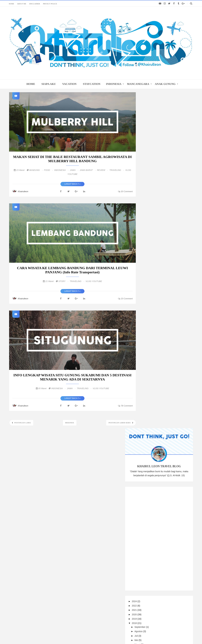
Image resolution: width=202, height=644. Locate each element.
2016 (149, 347)
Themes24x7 (152, 635)
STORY (64, 281)
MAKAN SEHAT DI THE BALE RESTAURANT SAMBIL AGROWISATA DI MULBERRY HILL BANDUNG (72, 159)
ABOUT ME (22, 4)
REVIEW (103, 170)
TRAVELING (117, 170)
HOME (12, 4)
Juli (151, 298)
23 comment (125, 299)
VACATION (69, 84)
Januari (153, 337)
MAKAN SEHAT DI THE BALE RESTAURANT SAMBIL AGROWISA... (169, 312)
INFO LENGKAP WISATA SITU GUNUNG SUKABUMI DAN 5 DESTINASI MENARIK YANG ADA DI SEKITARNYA (72, 377)
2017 (149, 343)
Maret (152, 307)
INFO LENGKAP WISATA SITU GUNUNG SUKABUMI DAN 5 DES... (168, 326)
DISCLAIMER (35, 4)
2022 (149, 268)
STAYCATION (92, 84)
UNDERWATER (172, 382)
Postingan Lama (22, 423)
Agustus (154, 294)
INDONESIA (114, 84)
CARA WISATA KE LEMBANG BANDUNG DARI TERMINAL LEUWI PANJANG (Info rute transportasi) (72, 270)
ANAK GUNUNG (165, 84)
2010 (149, 361)
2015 (149, 352)
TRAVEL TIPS (171, 388)
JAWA (74, 170)
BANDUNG (36, 170)
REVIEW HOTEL (178, 393)
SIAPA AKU (49, 84)
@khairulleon (127, 635)
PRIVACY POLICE (50, 4)
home (31, 84)
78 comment (125, 406)
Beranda (70, 423)
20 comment (125, 191)
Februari (154, 333)
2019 (149, 281)
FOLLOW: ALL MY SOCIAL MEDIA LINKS (101, 551)
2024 (149, 264)
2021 (149, 273)
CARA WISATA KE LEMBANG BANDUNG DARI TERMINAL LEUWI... (169, 319)
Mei (151, 303)
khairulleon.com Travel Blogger (83, 635)
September (155, 290)
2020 (149, 277)
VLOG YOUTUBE (94, 281)
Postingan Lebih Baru (120, 423)
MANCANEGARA (138, 84)
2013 (149, 356)
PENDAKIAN (151, 393)
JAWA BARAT (88, 170)
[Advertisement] (167, 200)
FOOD (49, 170)
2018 (149, 286)
